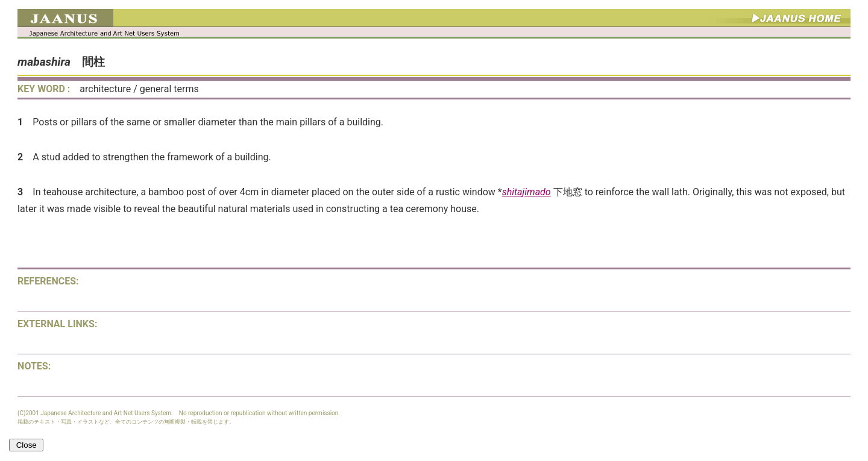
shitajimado (527, 192)
